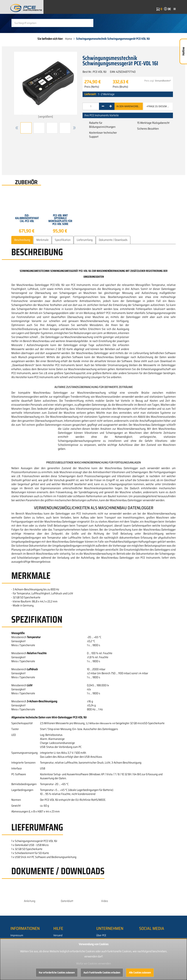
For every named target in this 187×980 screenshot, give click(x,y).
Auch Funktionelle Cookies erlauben (102, 973)
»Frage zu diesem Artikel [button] (160, 106)
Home (69, 39)
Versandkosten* (163, 81)
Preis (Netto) (92, 87)
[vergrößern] (46, 85)
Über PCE (101, 935)
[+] (111, 106)
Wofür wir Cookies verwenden (93, 963)
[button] (17, 128)
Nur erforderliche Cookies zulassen (57, 973)
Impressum (17, 935)
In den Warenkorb (129, 106)
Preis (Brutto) (120, 87)
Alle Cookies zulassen (140, 973)
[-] (103, 106)
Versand (58, 935)
